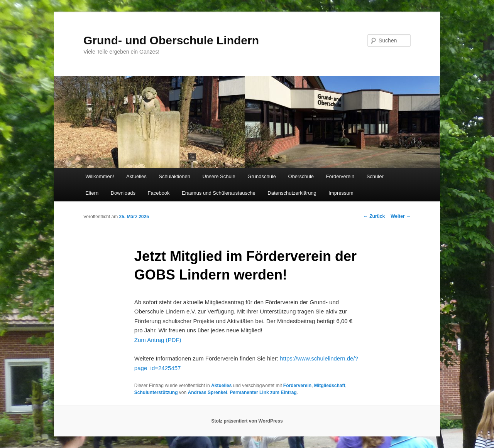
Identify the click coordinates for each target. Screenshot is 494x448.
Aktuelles (136, 176)
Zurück (374, 216)
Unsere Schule (219, 176)
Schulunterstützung (156, 392)
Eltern (92, 193)
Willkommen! (100, 176)
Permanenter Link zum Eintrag (263, 392)
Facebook (158, 193)
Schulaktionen (174, 176)
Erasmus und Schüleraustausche (219, 193)
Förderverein (340, 176)
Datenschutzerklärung (292, 193)
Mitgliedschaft (330, 386)
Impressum (341, 193)
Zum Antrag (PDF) (158, 340)
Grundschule (262, 176)
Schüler (375, 176)
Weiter (401, 216)
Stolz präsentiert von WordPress (247, 421)
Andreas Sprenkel (208, 392)
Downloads (123, 193)
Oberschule (301, 176)
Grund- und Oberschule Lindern (171, 40)
